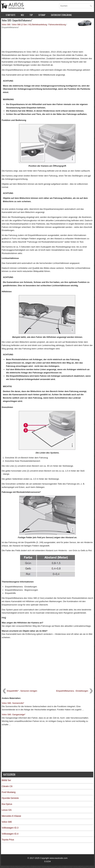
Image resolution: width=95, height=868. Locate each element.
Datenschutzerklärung (61, 15)
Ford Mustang (9, 792)
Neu (22, 15)
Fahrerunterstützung (57, 25)
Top (31, 15)
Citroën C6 (7, 786)
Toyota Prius (8, 840)
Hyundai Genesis (10, 798)
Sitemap (42, 15)
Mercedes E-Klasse (11, 816)
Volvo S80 (6, 25)
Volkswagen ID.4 (10, 834)
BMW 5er (6, 780)
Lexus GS (7, 810)
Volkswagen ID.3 (10, 828)
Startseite (11, 15)
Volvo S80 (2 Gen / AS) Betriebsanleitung (29, 25)
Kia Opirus (7, 804)
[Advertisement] (47, 39)
